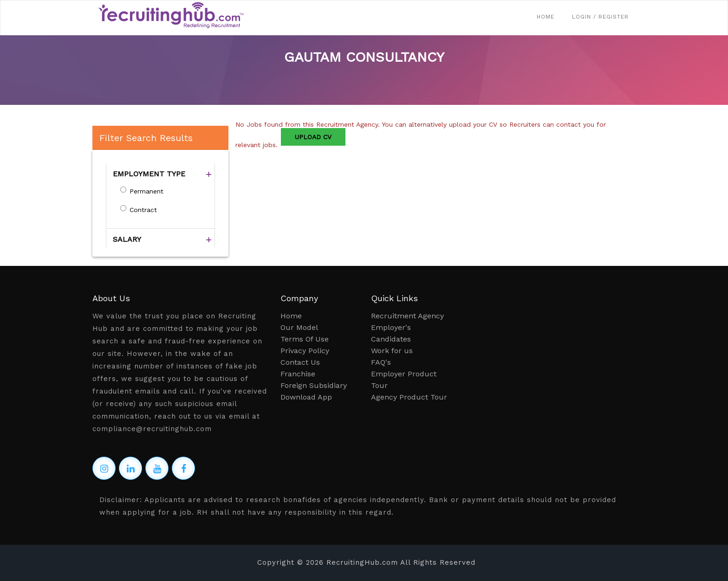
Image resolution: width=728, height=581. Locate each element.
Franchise (298, 374)
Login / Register (600, 17)
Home (546, 17)
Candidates (391, 339)
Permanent (146, 191)
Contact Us (300, 362)
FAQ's (381, 362)
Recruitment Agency (407, 316)
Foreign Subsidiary (314, 385)
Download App (306, 397)
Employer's (391, 327)
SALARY (127, 239)
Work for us (392, 351)
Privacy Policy (305, 351)
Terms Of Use (305, 339)
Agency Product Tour (409, 397)
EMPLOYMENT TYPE (149, 174)
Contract (143, 210)
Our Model (299, 327)
